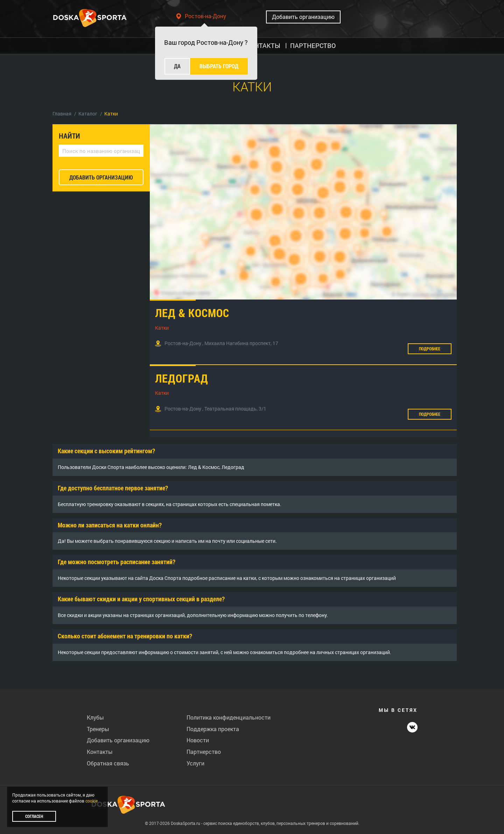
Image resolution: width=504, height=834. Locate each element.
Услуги (195, 763)
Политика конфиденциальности (229, 717)
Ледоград (182, 378)
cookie (92, 801)
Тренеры (98, 729)
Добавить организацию (303, 17)
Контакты (100, 752)
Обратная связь (108, 763)
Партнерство (204, 752)
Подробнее (430, 349)
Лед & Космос (192, 313)
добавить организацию (101, 177)
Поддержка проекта (213, 729)
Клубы (95, 717)
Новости (198, 740)
